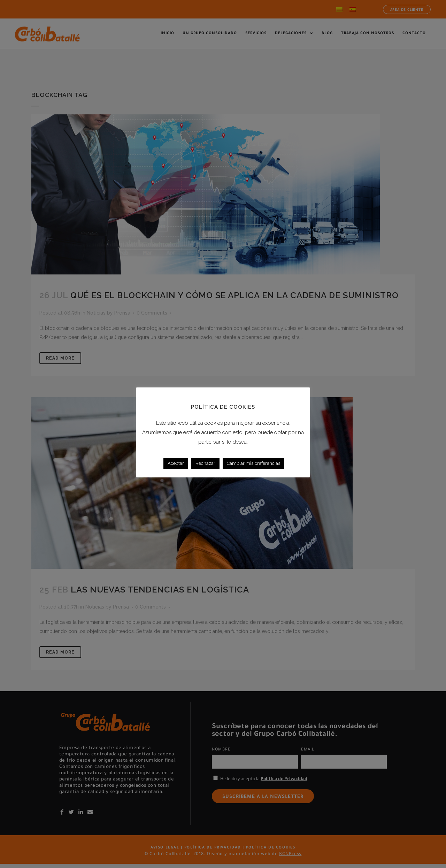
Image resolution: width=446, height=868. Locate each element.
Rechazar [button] (205, 463)
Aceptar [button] (176, 463)
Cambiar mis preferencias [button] (253, 463)
